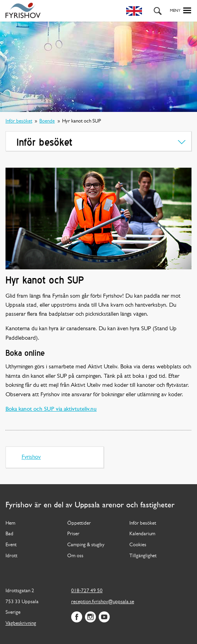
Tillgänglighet (143, 556)
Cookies (138, 545)
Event (11, 545)
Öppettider (79, 523)
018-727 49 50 (87, 591)
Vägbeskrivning (21, 623)
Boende (47, 121)
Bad (9, 534)
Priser (73, 534)
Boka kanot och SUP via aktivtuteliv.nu (51, 409)
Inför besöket (19, 121)
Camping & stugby (86, 545)
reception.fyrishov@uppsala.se (103, 602)
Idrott (11, 556)
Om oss (75, 556)
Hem (10, 523)
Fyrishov (31, 457)
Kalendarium (142, 534)
